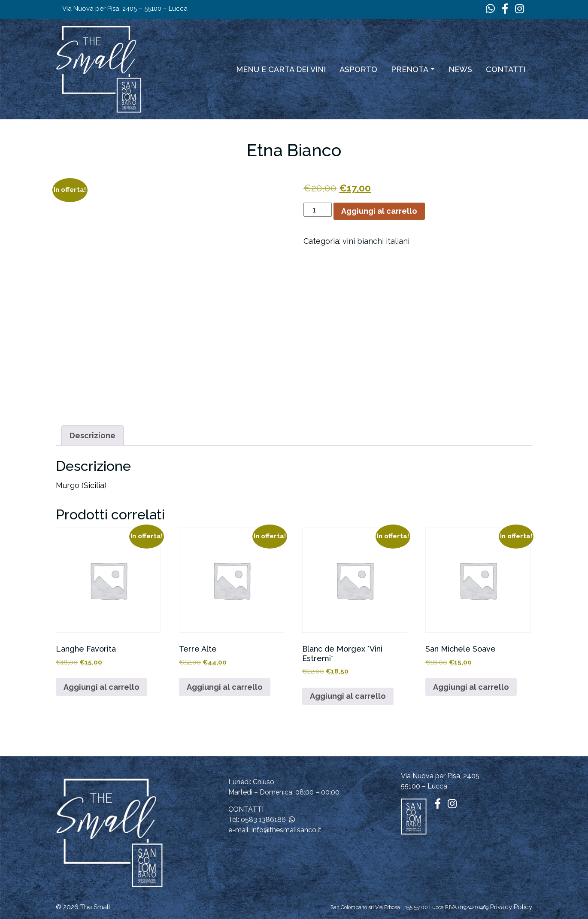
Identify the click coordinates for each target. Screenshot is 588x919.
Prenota (410, 69)
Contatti (506, 69)
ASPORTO (358, 69)
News (460, 69)
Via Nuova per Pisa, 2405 (440, 776)
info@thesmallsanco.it (286, 830)
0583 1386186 (263, 820)
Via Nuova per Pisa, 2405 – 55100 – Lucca (125, 9)
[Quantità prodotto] (317, 210)
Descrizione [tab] (92, 435)
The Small (95, 907)
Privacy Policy (511, 907)
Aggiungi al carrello (379, 211)
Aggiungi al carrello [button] (102, 687)
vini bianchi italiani (376, 241)
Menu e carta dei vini (281, 69)
